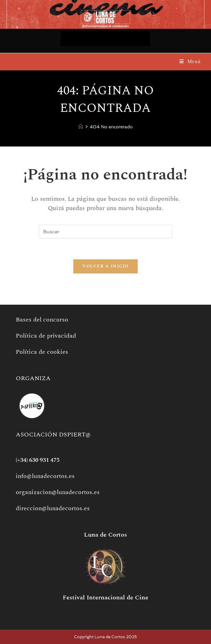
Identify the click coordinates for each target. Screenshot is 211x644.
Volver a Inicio (105, 266)
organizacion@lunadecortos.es (58, 492)
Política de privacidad (46, 336)
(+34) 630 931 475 (38, 460)
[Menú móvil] (190, 62)
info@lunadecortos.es (45, 476)
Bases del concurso (42, 320)
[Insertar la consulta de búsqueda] (105, 232)
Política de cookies (42, 352)
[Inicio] (81, 127)
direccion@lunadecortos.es (53, 508)
